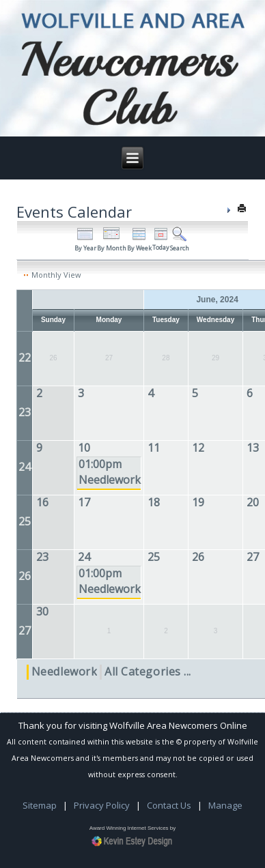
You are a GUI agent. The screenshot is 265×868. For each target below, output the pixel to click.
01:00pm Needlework (110, 472)
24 (25, 467)
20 (253, 502)
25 (25, 521)
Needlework (64, 671)
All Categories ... (148, 671)
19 (198, 502)
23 (25, 412)
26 (25, 576)
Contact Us (169, 805)
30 (42, 611)
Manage (225, 805)
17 (84, 502)
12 (198, 448)
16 (42, 502)
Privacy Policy (102, 805)
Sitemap (40, 805)
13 (253, 448)
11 (154, 448)
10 (84, 448)
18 (154, 502)
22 (25, 358)
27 (253, 557)
